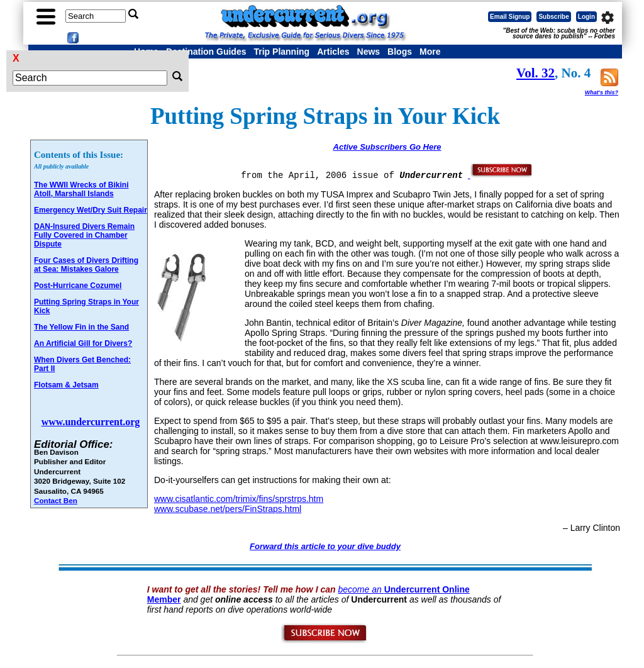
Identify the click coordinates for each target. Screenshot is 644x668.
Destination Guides (206, 52)
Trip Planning (281, 52)
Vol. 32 (536, 73)
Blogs (400, 52)
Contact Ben (56, 500)
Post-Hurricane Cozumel (78, 286)
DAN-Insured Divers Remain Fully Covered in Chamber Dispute (84, 235)
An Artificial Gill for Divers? (83, 343)
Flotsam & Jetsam (66, 385)
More (430, 52)
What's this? (602, 92)
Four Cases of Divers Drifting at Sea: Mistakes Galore (86, 265)
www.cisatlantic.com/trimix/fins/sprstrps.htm (239, 499)
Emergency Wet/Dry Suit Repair (91, 210)
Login (586, 17)
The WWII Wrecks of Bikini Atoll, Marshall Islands (81, 189)
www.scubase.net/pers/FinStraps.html (228, 509)
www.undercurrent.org (91, 422)
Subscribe (553, 17)
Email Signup (510, 17)
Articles (333, 52)
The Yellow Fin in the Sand (81, 327)
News (369, 52)
